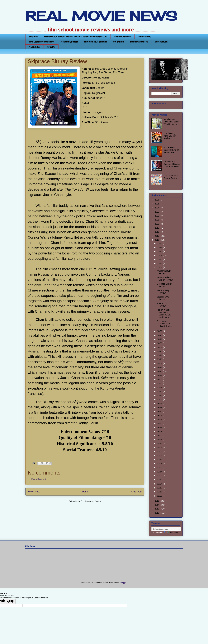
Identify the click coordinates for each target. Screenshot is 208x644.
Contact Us (51, 47)
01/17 (160, 488)
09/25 (160, 351)
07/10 (160, 395)
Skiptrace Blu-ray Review (164, 285)
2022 (157, 216)
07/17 (160, 391)
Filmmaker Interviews (122, 37)
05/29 (160, 420)
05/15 (160, 428)
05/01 (160, 436)
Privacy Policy (34, 47)
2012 (157, 513)
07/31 (160, 383)
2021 (157, 220)
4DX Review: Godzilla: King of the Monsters (171, 150)
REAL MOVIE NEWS (101, 16)
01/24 (160, 484)
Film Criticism (118, 42)
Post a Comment (39, 479)
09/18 (160, 355)
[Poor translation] (11, 601)
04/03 (160, 448)
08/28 (160, 367)
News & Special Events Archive (41, 42)
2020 (157, 224)
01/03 (160, 496)
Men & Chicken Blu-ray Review (165, 279)
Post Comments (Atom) (91, 501)
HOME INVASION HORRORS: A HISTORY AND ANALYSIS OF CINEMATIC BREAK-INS (76, 37)
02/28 (160, 464)
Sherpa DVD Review (162, 305)
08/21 (160, 371)
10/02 (160, 347)
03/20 (160, 456)
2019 (157, 228)
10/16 (160, 339)
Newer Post (34, 492)
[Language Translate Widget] (166, 529)
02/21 (160, 468)
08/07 (160, 379)
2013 (157, 509)
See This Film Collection (69, 42)
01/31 (160, 480)
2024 (157, 208)
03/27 (160, 452)
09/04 (160, 363)
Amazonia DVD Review (164, 272)
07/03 (160, 399)
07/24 (160, 387)
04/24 (160, 440)
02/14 (160, 472)
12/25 (160, 243)
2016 (157, 240)
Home (85, 492)
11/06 (160, 267)
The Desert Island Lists (139, 42)
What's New (33, 37)
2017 (157, 236)
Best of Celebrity (144, 37)
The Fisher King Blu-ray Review (171, 177)
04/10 (160, 444)
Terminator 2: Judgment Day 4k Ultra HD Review (172, 164)
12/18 (160, 247)
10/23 (160, 335)
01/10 (160, 492)
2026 (157, 200)
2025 (157, 204)
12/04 (160, 255)
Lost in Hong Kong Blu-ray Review (170, 136)
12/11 (160, 251)
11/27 (160, 259)
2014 (157, 505)
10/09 (160, 343)
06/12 (160, 411)
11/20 (160, 263)
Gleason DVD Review (163, 298)
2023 (157, 212)
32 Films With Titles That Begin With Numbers (171, 122)
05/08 (160, 432)
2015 (157, 501)
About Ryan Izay (161, 42)
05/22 (160, 424)
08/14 (160, 375)
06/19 (160, 407)
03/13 (160, 460)
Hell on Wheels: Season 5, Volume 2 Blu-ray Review (164, 314)
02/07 (160, 476)
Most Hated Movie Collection (96, 42)
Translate (171, 533)
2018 (157, 232)
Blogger (123, 583)
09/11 (160, 359)
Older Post (137, 492)
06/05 (160, 416)
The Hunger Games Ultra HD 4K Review (164, 324)
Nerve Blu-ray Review (163, 292)
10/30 (160, 331)
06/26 (160, 404)
